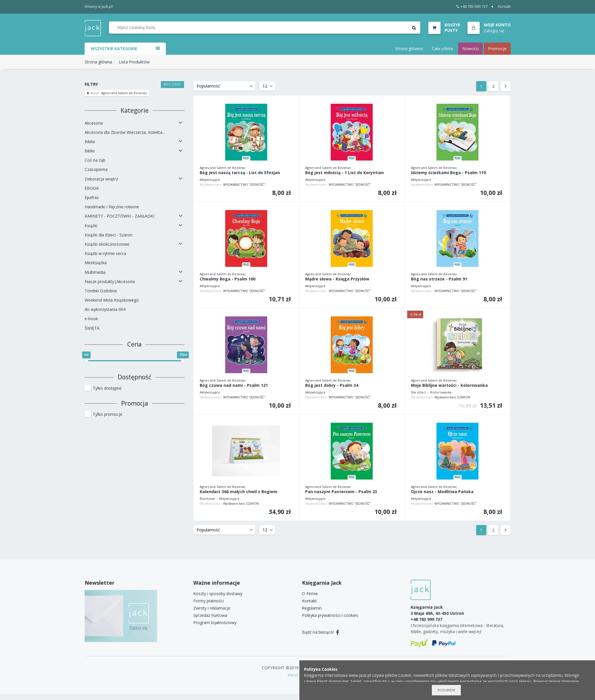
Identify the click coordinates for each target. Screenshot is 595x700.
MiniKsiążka (96, 263)
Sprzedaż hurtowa (210, 615)
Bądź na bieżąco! (321, 632)
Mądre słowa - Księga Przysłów (337, 279)
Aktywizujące (210, 179)
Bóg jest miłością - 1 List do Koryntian (344, 173)
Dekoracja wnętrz (101, 179)
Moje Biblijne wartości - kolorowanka (449, 385)
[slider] (86, 361)
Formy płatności (209, 601)
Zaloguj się (494, 31)
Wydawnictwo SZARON (452, 397)
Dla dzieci (418, 392)
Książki (91, 226)
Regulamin (312, 608)
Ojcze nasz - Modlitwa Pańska (442, 492)
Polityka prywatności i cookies (330, 615)
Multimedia (95, 272)
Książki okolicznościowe (107, 244)
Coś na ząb (95, 160)
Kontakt (504, 7)
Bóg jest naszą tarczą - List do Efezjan (240, 173)
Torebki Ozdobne (101, 291)
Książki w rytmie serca (105, 253)
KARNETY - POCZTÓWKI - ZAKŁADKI (119, 216)
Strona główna (409, 49)
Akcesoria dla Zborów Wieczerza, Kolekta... (125, 132)
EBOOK (92, 188)
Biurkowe (207, 498)
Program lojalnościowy (215, 622)
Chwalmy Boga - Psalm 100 (228, 279)
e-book (91, 319)
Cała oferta (442, 49)
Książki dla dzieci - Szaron (109, 235)
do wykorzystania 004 (105, 309)
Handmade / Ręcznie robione (112, 207)
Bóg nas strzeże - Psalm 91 (439, 279)
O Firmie (310, 594)
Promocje (497, 49)
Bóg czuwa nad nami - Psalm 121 (234, 385)
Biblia (90, 142)
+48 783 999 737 (472, 7)
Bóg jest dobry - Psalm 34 (332, 385)
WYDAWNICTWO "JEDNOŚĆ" (244, 184)
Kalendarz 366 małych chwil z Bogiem (239, 492)
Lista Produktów (134, 62)
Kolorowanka (441, 392)
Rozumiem (446, 690)
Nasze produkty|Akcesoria (110, 281)
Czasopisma (96, 169)
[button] (489, 28)
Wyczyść (172, 84)
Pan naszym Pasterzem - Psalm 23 (341, 492)
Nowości (471, 49)
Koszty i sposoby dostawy (218, 594)
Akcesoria (94, 123)
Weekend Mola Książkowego (112, 300)
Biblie (90, 151)
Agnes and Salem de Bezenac (118, 93)
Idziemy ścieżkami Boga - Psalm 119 (448, 173)
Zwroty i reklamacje (212, 608)
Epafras (92, 197)
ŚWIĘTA (92, 328)
